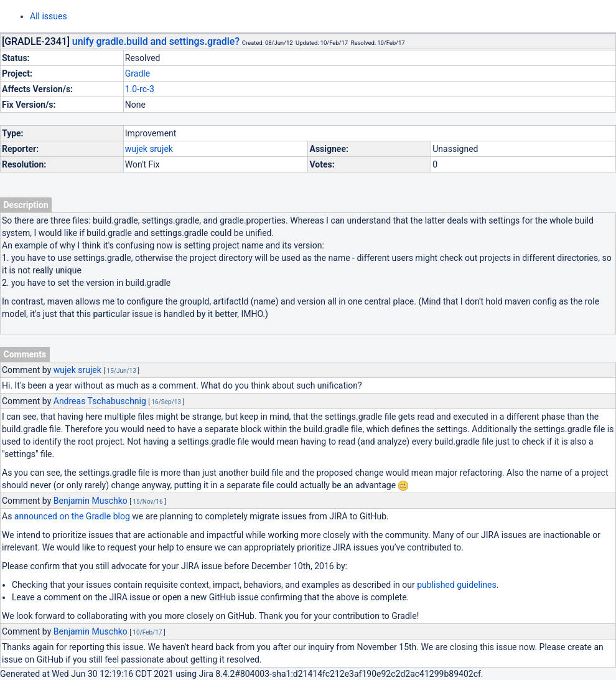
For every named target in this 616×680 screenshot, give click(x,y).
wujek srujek (149, 149)
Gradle (138, 73)
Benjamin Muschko (91, 501)
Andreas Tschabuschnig (100, 401)
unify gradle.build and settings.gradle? (156, 41)
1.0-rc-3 (140, 89)
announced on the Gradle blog (72, 516)
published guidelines (456, 585)
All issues (49, 16)
